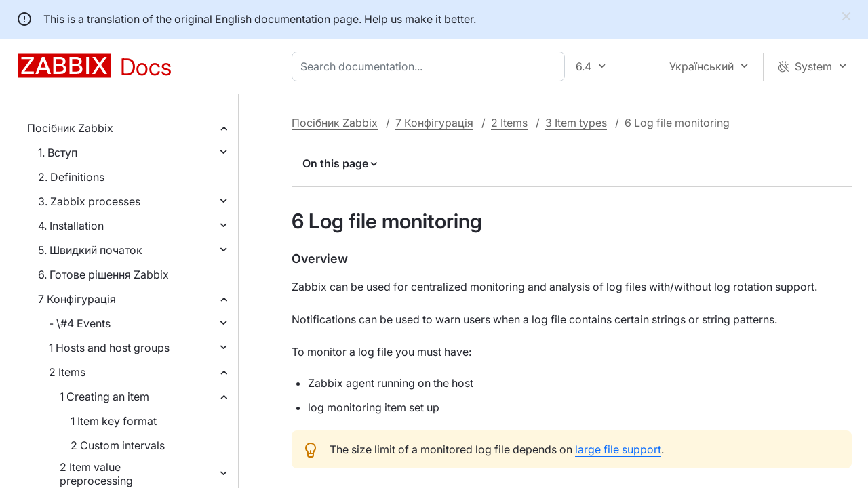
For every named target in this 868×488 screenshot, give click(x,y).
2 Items (67, 372)
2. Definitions (71, 177)
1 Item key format (114, 421)
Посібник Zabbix (70, 128)
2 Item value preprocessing (96, 474)
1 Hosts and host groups (109, 348)
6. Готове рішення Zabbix (103, 274)
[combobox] (431, 66)
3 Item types (576, 123)
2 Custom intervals (118, 445)
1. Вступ (58, 152)
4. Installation (71, 226)
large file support (618, 449)
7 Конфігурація (77, 299)
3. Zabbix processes (89, 201)
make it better (439, 19)
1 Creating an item (104, 396)
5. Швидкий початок (90, 250)
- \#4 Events (80, 323)
